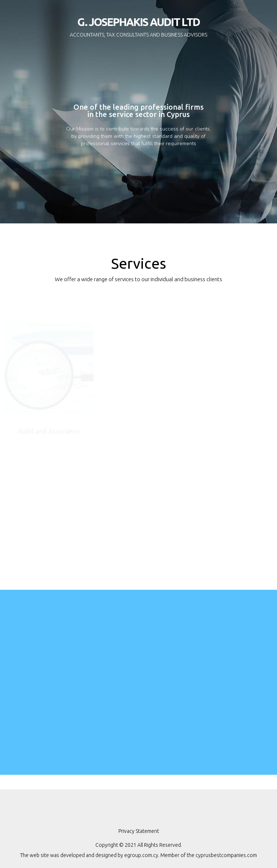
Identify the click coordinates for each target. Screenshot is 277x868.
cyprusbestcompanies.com (226, 855)
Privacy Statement (139, 831)
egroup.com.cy (141, 855)
